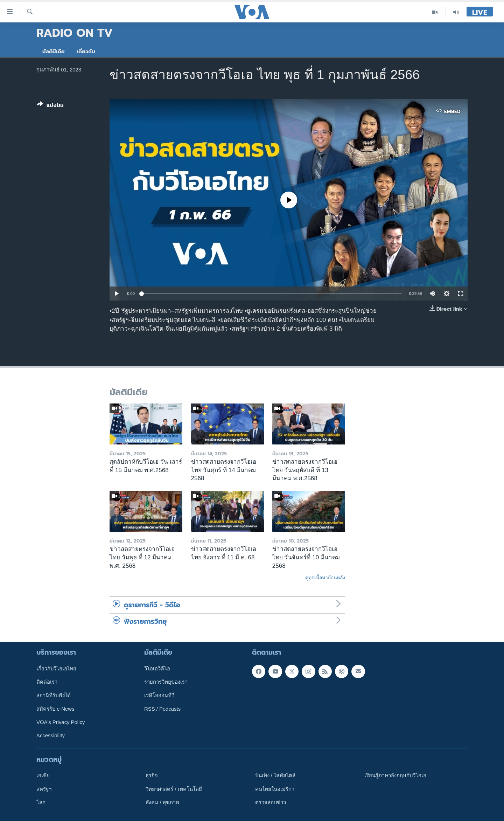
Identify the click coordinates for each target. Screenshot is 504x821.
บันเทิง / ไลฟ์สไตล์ (275, 775)
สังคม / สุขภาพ (162, 802)
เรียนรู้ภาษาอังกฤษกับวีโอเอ (395, 775)
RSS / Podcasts (162, 709)
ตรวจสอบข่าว (271, 802)
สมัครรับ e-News (55, 709)
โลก (41, 802)
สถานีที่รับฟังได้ (54, 695)
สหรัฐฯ (44, 789)
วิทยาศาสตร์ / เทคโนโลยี (174, 789)
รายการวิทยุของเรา (166, 682)
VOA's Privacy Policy (61, 722)
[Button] (50, 106)
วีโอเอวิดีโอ (157, 668)
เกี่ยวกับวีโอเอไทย (56, 668)
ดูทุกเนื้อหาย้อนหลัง (325, 578)
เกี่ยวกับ (86, 51)
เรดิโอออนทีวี (159, 695)
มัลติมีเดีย (54, 51)
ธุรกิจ (152, 775)
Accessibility (51, 736)
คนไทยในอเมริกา (275, 789)
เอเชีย (43, 775)
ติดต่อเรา (47, 682)
